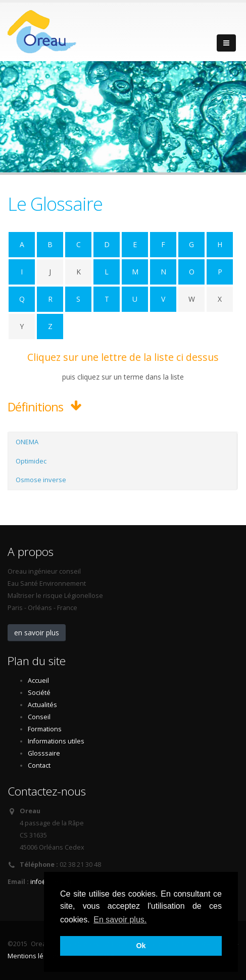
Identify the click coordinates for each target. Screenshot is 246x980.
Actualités (42, 705)
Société (39, 693)
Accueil (38, 681)
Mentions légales (34, 956)
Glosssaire (44, 753)
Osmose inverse (41, 480)
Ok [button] (141, 946)
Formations (45, 729)
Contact (39, 765)
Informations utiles (56, 741)
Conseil (39, 717)
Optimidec (31, 461)
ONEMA (27, 442)
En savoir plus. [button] (120, 920)
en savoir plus (37, 633)
